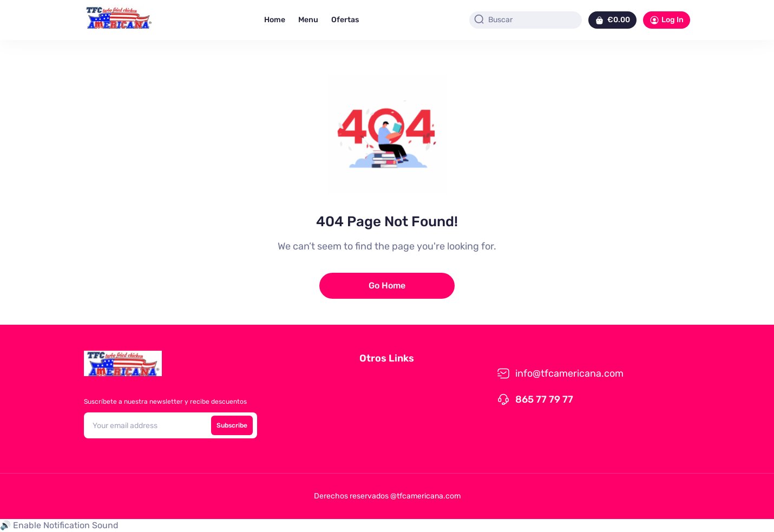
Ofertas (345, 20)
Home (275, 20)
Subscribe (232, 425)
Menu (308, 20)
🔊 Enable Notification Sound (59, 525)
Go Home (387, 285)
